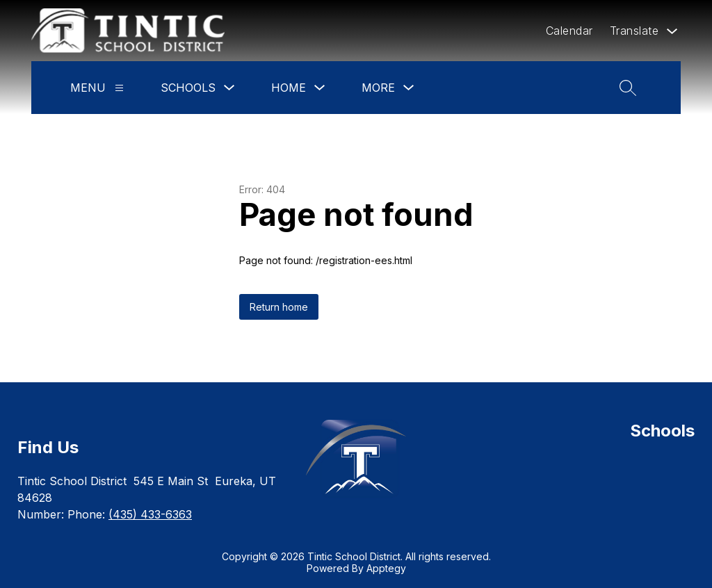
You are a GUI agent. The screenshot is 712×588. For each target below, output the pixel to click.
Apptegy (386, 568)
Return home (279, 307)
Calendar (569, 31)
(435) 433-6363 (150, 514)
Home (289, 88)
